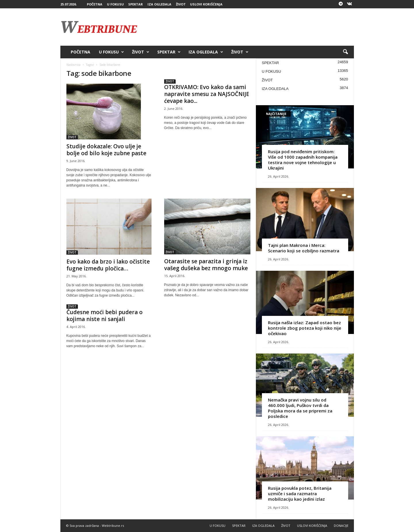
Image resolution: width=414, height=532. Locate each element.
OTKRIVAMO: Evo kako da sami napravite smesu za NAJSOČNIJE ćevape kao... (207, 94)
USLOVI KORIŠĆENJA (206, 4)
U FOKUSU (115, 4)
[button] (345, 52)
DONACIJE (341, 526)
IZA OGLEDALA (159, 4)
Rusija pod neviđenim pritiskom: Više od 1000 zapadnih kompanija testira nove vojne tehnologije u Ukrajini (303, 160)
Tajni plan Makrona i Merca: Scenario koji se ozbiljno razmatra (304, 248)
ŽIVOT (181, 4)
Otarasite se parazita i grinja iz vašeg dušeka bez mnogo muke (206, 265)
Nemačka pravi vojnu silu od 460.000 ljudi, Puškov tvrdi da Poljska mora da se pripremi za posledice (300, 408)
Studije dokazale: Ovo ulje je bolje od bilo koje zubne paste (106, 150)
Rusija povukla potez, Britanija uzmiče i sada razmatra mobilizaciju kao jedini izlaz (300, 493)
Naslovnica (73, 65)
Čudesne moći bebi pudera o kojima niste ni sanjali (105, 316)
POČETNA (95, 4)
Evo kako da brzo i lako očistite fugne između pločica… (108, 265)
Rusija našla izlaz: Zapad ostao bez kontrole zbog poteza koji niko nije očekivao (305, 328)
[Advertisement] (249, 27)
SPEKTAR (136, 4)
